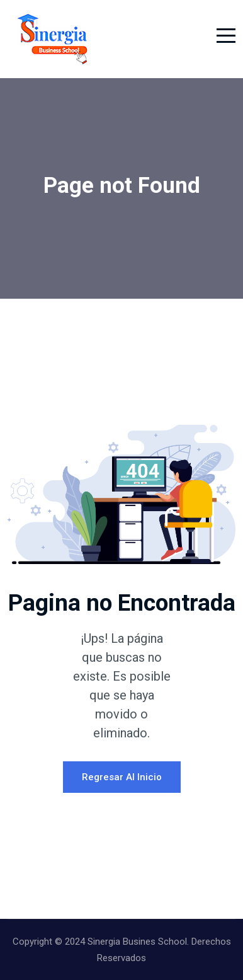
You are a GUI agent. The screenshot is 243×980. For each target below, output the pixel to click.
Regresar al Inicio (122, 777)
